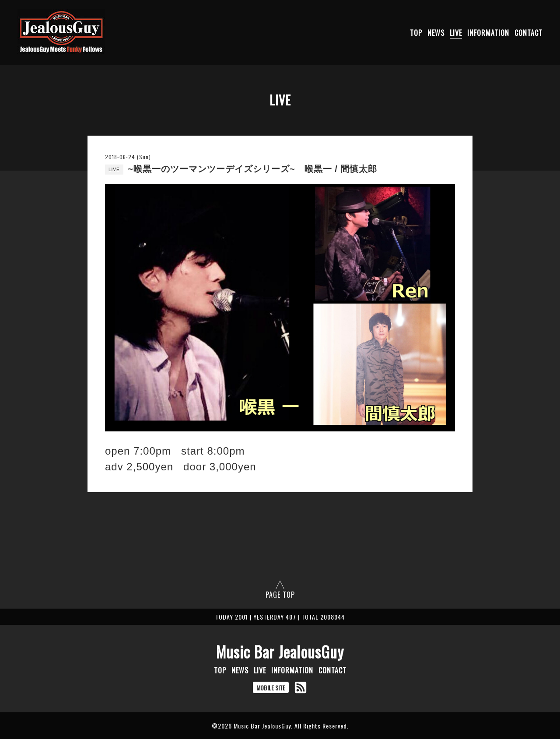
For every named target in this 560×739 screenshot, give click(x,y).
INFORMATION (488, 33)
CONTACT (528, 33)
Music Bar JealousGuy (280, 651)
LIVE (456, 33)
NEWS (436, 33)
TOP (416, 33)
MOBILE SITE (271, 688)
